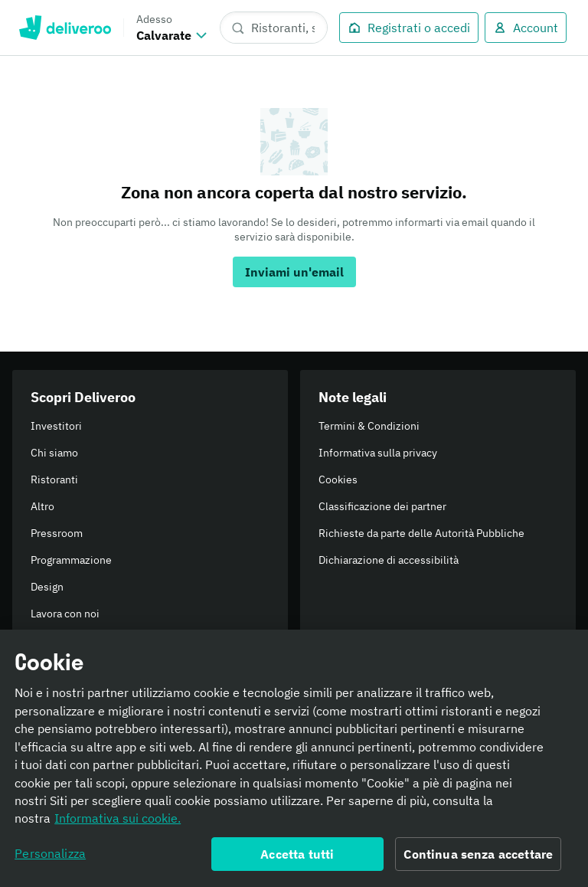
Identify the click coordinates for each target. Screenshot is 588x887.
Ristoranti (54, 480)
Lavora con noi (65, 614)
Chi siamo (54, 453)
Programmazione (71, 560)
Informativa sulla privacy (378, 453)
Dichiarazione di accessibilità (389, 560)
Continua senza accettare (478, 858)
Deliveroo (65, 28)
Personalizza (50, 857)
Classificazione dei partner (382, 506)
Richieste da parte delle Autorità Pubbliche (421, 533)
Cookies (338, 480)
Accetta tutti (297, 858)
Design (47, 587)
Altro (42, 506)
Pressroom (57, 533)
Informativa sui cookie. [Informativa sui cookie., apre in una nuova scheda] (118, 823)
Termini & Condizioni (369, 426)
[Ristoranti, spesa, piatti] (274, 28)
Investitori (56, 426)
